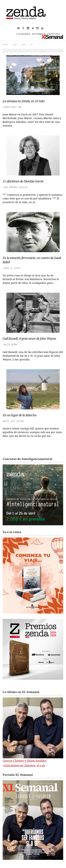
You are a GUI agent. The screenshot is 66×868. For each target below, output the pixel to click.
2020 (15, 44)
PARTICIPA (54, 34)
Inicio (5, 44)
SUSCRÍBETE (39, 34)
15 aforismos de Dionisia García (23, 181)
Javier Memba (10, 345)
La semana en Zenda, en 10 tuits (24, 101)
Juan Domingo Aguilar (15, 187)
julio (24, 44)
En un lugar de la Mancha (19, 415)
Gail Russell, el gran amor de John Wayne (29, 338)
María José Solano (13, 421)
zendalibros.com (12, 107)
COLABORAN (23, 34)
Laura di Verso (11, 268)
